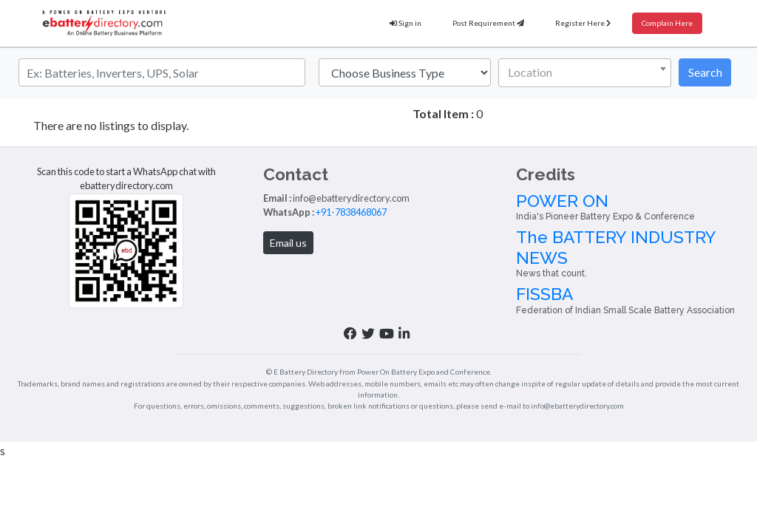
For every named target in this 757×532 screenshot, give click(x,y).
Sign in (376, 23)
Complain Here (663, 23)
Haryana (80, 125)
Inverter (407, 265)
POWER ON (662, 251)
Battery (405, 237)
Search (705, 72)
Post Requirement (466, 23)
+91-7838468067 (288, 251)
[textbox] (582, 72)
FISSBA (662, 355)
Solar (400, 251)
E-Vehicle (409, 280)
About (402, 294)
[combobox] (585, 73)
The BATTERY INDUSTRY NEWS (662, 303)
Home (35, 125)
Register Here (570, 23)
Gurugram (133, 125)
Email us (225, 282)
